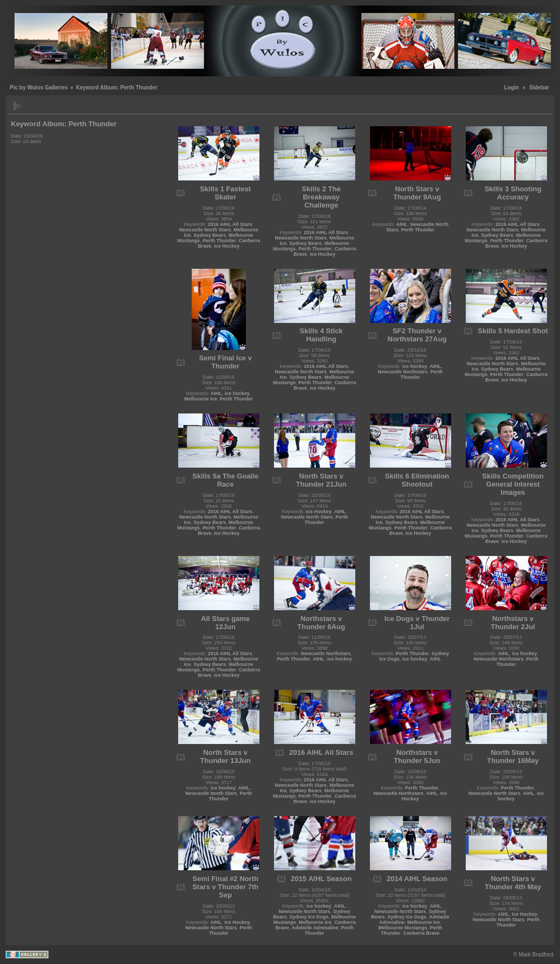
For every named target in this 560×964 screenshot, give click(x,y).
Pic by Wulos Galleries (39, 88)
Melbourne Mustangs (403, 928)
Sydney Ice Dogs (309, 917)
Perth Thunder (219, 241)
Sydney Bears (210, 235)
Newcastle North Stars (205, 230)
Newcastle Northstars (403, 372)
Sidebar (539, 88)
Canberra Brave (422, 933)
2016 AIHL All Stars (230, 224)
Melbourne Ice (201, 399)
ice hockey (237, 393)
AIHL (402, 224)
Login (512, 88)
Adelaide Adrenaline (315, 928)
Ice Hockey (227, 246)
